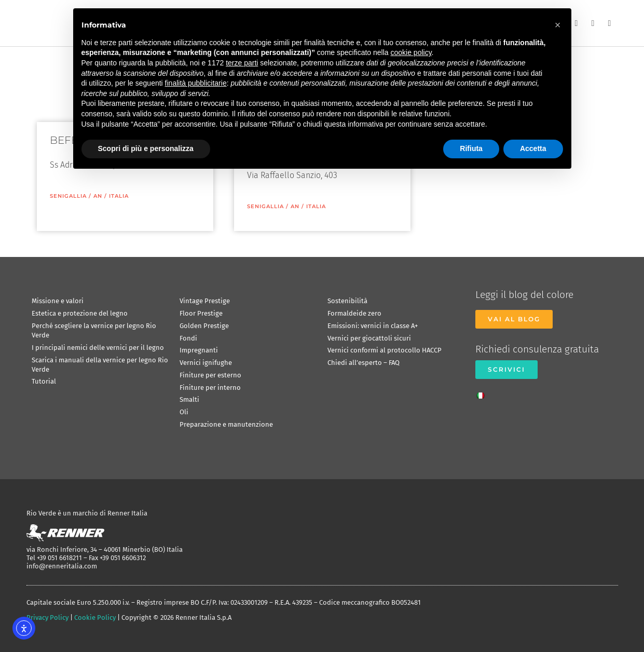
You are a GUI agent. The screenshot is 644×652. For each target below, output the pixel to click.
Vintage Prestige (205, 301)
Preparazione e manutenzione (226, 424)
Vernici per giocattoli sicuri (369, 338)
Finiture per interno (210, 388)
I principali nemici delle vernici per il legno (98, 348)
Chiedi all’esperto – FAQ (364, 363)
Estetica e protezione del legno (80, 313)
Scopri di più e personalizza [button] (146, 148)
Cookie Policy (95, 617)
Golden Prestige (204, 326)
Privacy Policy (47, 617)
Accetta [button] (533, 148)
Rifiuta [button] (471, 148)
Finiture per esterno (210, 375)
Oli (184, 412)
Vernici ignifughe (206, 363)
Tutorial (44, 381)
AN (98, 196)
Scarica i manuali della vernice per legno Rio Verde (100, 365)
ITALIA (119, 196)
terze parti (242, 63)
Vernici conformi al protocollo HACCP (385, 350)
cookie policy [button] (411, 52)
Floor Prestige (201, 313)
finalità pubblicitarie (196, 83)
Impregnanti (199, 350)
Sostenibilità (347, 301)
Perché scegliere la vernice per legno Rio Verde (94, 330)
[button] (558, 25)
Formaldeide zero (354, 313)
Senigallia (68, 196)
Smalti (189, 399)
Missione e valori (58, 301)
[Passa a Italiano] (483, 392)
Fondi (188, 338)
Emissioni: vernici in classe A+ (373, 326)
